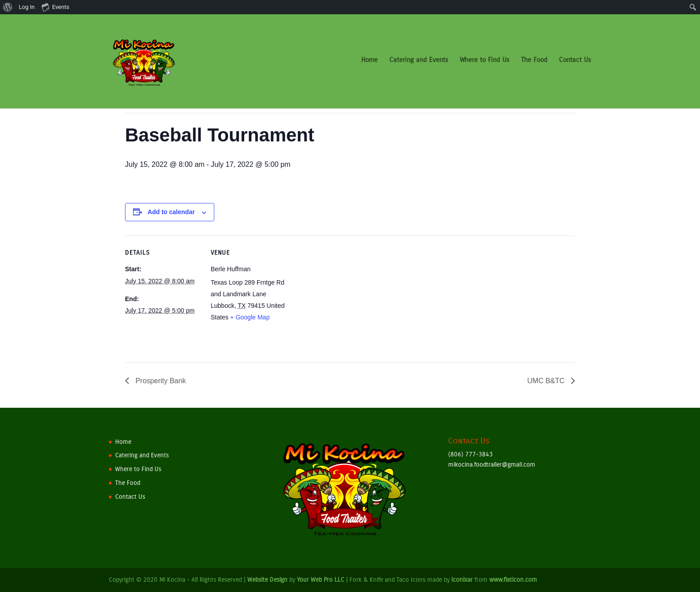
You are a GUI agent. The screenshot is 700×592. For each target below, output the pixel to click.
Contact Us (575, 63)
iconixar (462, 580)
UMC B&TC (547, 381)
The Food (534, 63)
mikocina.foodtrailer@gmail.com (492, 465)
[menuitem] (8, 7)
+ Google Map (250, 317)
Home (369, 63)
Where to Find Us (485, 63)
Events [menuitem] (55, 7)
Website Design (267, 580)
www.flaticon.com (513, 580)
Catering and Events (419, 63)
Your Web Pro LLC (321, 580)
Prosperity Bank (160, 381)
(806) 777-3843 (471, 454)
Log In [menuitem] (27, 7)
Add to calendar (171, 212)
